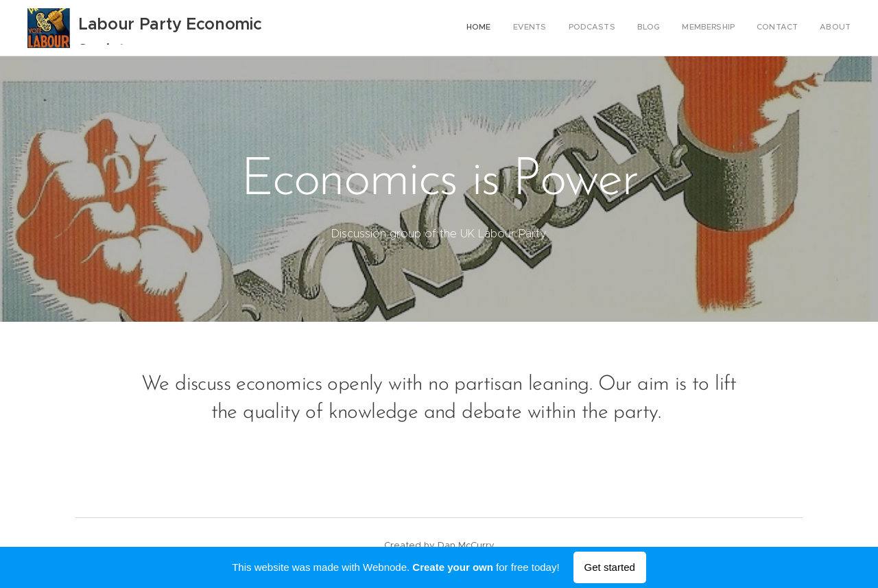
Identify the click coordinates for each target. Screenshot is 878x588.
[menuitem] (723, 28)
